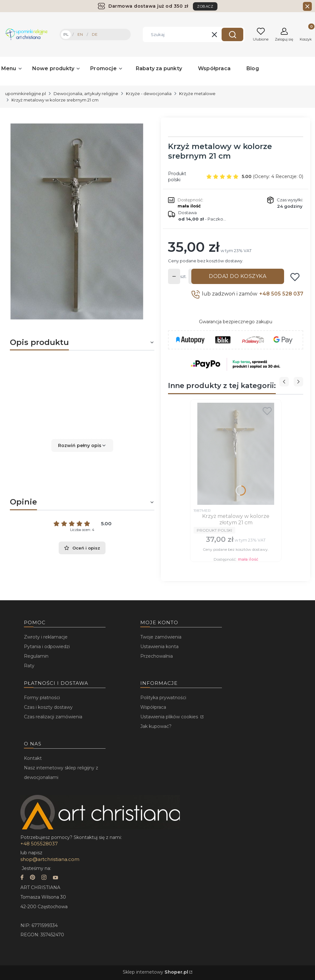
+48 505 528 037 (281, 294)
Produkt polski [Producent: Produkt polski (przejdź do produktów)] (177, 177)
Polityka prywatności (163, 698)
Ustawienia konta (159, 647)
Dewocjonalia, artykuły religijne (86, 94)
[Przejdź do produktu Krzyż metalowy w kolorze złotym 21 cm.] (236, 454)
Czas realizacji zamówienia (53, 717)
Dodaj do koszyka (238, 276)
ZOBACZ (205, 6)
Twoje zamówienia (161, 637)
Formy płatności (42, 698)
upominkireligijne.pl (26, 94)
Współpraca (153, 707)
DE (95, 34)
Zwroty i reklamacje (46, 637)
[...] (77, 221)
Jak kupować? (156, 726)
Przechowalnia (157, 656)
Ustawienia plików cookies (170, 717)
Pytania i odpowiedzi (47, 647)
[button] (232, 34)
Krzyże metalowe (197, 94)
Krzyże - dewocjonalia (149, 94)
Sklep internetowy (155, 972)
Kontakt (33, 758)
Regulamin (36, 656)
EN (80, 34)
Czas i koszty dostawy (48, 707)
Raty (29, 666)
